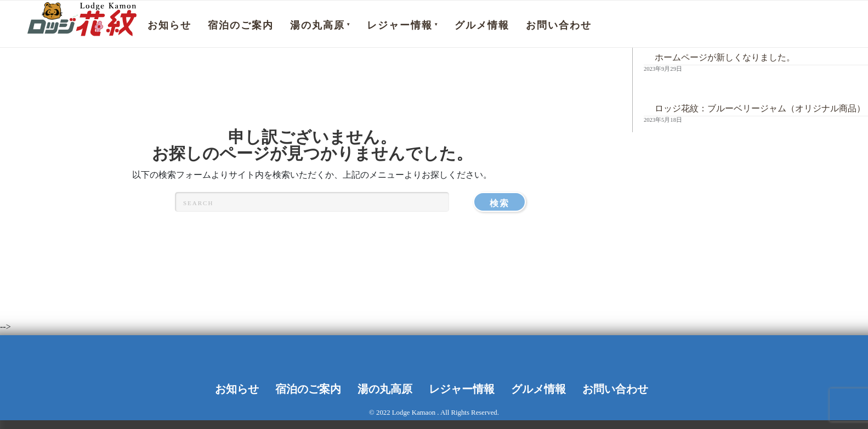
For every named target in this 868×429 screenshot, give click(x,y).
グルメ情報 (482, 25)
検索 (508, 202)
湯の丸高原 (317, 25)
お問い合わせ (559, 25)
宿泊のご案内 (241, 25)
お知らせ (169, 25)
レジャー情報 (400, 25)
